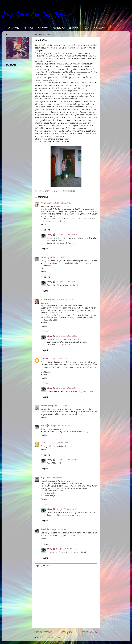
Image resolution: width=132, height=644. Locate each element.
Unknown (44, 359)
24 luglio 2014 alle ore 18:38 (67, 460)
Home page (13, 28)
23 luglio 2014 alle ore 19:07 (66, 235)
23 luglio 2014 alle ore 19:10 (66, 388)
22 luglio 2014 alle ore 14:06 (61, 203)
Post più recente (43, 632)
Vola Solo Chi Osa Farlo (37, 15)
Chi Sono (28, 28)
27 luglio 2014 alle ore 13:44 (66, 509)
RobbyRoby (45, 530)
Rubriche (74, 28)
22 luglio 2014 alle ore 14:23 (55, 258)
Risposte (47, 230)
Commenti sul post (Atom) (52, 637)
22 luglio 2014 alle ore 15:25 (62, 300)
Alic (42, 258)
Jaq (42, 478)
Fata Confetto (46, 300)
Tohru (43, 443)
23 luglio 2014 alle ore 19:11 (60, 426)
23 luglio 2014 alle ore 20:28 (57, 443)
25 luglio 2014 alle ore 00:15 (55, 478)
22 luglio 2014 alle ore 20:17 (58, 406)
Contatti (43, 28)
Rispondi (44, 225)
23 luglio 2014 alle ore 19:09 (67, 336)
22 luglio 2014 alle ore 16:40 (59, 359)
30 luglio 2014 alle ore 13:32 (66, 549)
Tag (86, 28)
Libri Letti (99, 28)
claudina (44, 406)
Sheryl (50, 235)
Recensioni (59, 28)
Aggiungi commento (43, 566)
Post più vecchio (89, 632)
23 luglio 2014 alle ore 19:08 (67, 282)
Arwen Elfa (45, 203)
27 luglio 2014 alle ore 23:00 (60, 530)
